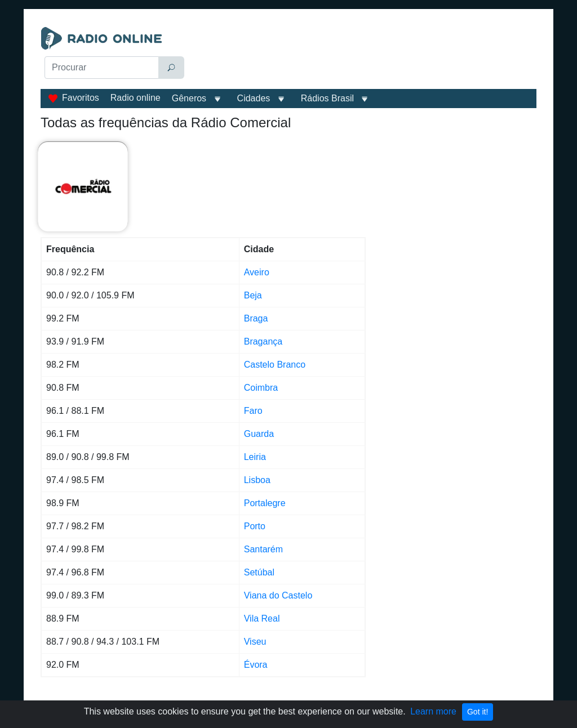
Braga (256, 318)
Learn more (433, 711)
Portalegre (265, 503)
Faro (253, 411)
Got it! (478, 712)
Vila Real (262, 618)
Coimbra (261, 388)
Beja (253, 295)
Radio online (136, 98)
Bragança (263, 341)
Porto (255, 526)
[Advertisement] (365, 55)
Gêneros (189, 98)
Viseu (255, 642)
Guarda (259, 434)
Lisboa (257, 480)
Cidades (254, 98)
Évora (256, 665)
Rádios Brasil (327, 98)
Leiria (255, 457)
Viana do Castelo (278, 595)
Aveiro (257, 272)
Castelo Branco (275, 365)
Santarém (263, 549)
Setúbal (259, 572)
